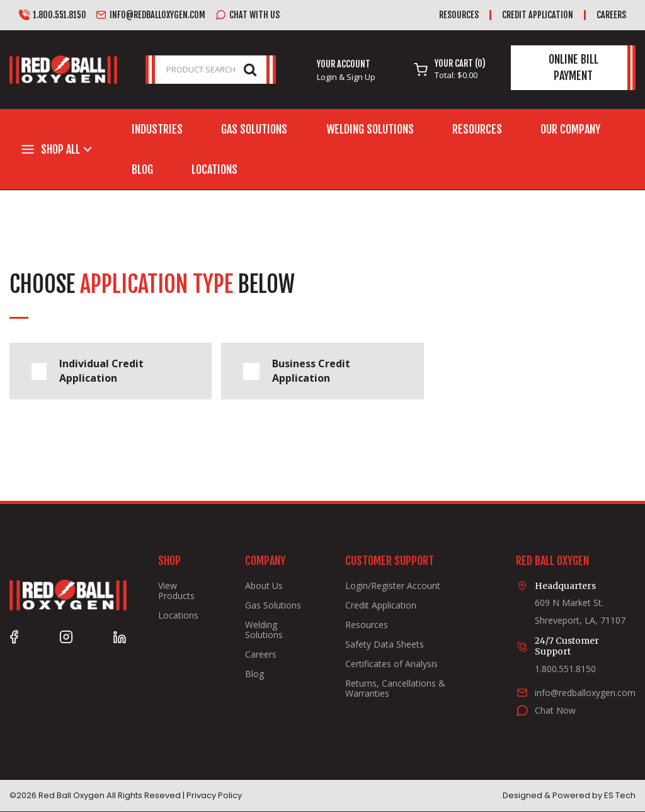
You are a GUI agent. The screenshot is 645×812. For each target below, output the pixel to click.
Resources (459, 15)
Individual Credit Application (88, 371)
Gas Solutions (254, 129)
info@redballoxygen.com (151, 15)
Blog (142, 169)
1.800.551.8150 (53, 15)
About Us (264, 586)
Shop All (60, 149)
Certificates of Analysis (391, 664)
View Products (176, 591)
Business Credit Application (296, 371)
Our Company (570, 129)
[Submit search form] (250, 69)
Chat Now (555, 710)
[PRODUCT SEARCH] (211, 70)
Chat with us (248, 15)
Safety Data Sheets (385, 644)
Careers (611, 15)
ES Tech (620, 795)
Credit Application (538, 15)
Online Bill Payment (574, 67)
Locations (214, 169)
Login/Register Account (393, 586)
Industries (157, 129)
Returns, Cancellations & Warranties (395, 689)
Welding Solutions (370, 129)
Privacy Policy (214, 795)
